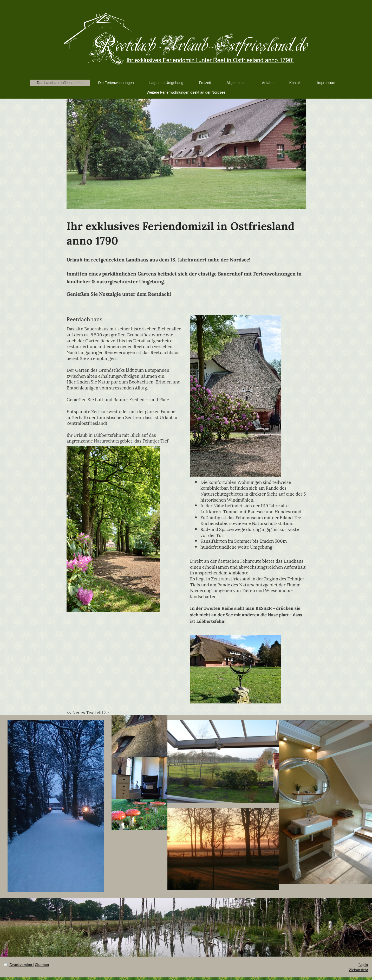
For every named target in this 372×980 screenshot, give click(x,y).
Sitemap (42, 964)
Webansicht (358, 969)
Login (363, 964)
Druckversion (19, 964)
